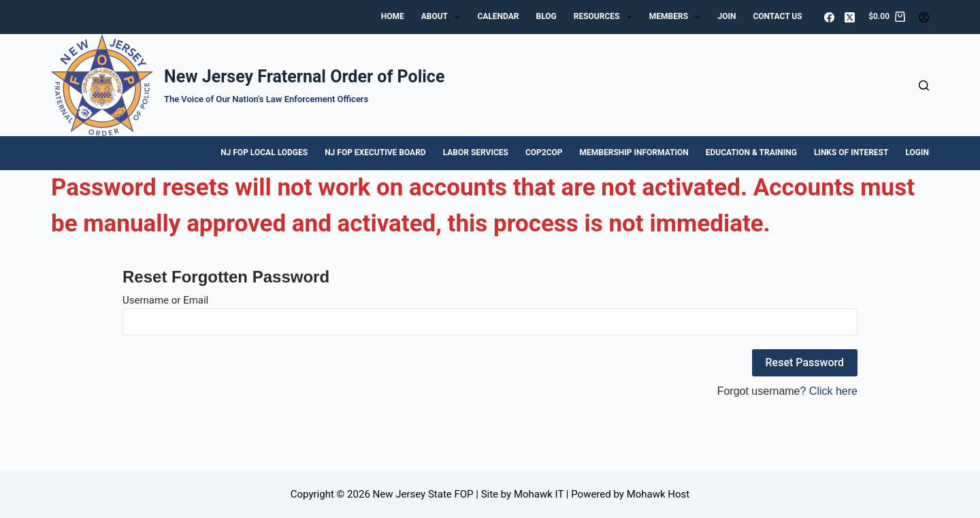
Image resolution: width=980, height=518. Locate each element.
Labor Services (476, 152)
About (444, 17)
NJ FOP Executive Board (375, 152)
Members (678, 17)
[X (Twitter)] (850, 17)
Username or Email (165, 300)
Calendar (498, 16)
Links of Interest (851, 152)
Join (726, 16)
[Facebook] (829, 17)
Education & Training (751, 152)
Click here (833, 391)
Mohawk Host (658, 494)
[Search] (924, 85)
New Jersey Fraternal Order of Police (304, 77)
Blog (546, 16)
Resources (606, 17)
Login (917, 152)
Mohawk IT (539, 494)
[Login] (924, 17)
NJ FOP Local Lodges (264, 152)
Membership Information (634, 152)
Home (393, 16)
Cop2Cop (544, 152)
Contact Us (777, 16)
